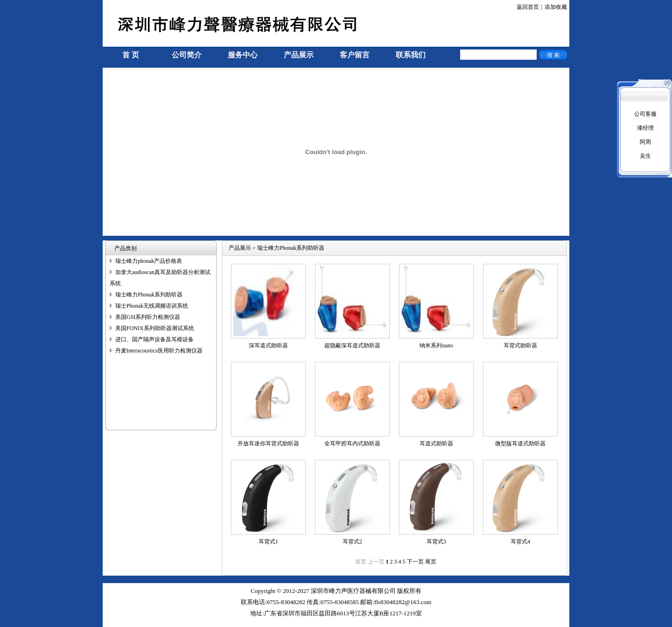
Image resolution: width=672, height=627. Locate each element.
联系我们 (411, 55)
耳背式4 (520, 542)
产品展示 (299, 55)
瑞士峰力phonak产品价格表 (149, 261)
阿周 (645, 142)
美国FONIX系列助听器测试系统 (155, 328)
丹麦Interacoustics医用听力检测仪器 (159, 351)
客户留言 (355, 55)
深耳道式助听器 (268, 345)
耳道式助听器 (436, 444)
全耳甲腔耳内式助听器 (352, 444)
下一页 (415, 562)
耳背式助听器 (520, 345)
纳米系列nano (436, 345)
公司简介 (187, 55)
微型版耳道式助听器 (520, 444)
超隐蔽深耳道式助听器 (352, 345)
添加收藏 (556, 7)
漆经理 (645, 128)
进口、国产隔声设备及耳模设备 (154, 339)
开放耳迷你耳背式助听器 (268, 444)
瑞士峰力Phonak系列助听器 (149, 295)
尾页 (431, 562)
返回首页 (528, 7)
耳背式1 (268, 542)
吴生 (645, 156)
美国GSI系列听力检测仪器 (148, 317)
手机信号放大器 (122, 623)
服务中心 (243, 55)
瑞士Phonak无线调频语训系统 (152, 306)
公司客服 (645, 114)
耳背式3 (436, 542)
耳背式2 (352, 542)
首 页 (131, 55)
